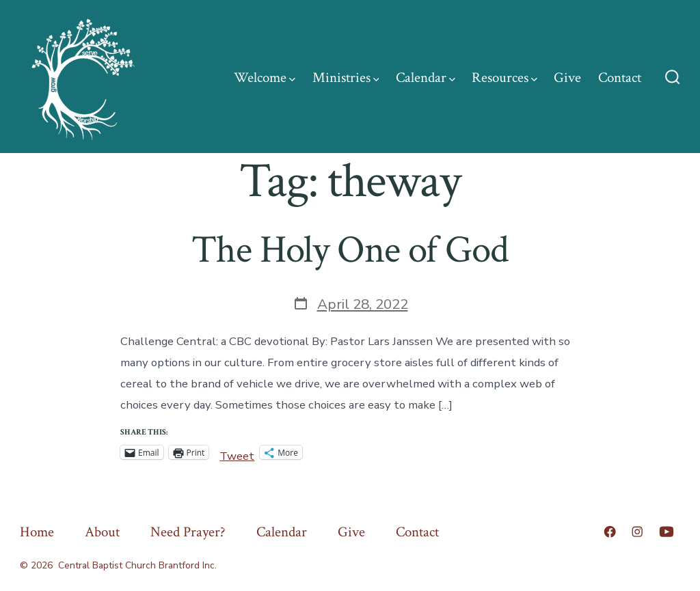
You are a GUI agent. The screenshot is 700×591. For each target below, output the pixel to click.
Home (37, 532)
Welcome (265, 78)
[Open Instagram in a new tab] (637, 532)
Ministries (346, 78)
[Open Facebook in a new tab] (610, 532)
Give (567, 78)
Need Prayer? (188, 532)
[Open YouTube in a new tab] (667, 532)
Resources (504, 78)
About (102, 532)
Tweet (237, 453)
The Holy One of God (350, 250)
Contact (620, 78)
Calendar (426, 78)
